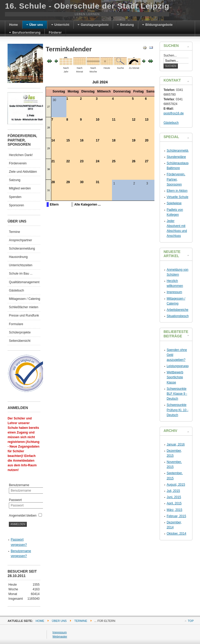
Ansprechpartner (20, 240)
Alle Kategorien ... (87, 205)
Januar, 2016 (176, 444)
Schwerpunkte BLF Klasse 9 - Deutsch (177, 394)
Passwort (15, 500)
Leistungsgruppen (179, 366)
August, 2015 (176, 485)
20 (147, 140)
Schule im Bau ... (21, 274)
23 (82, 161)
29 (48, 148)
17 (98, 140)
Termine (14, 232)
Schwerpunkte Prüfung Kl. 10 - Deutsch (177, 410)
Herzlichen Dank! (21, 155)
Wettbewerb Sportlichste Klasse (175, 377)
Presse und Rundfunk (24, 315)
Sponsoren (16, 205)
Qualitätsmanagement (24, 282)
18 (114, 140)
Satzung (15, 180)
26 (134, 161)
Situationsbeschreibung (183, 316)
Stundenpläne (176, 157)
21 (53, 161)
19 (134, 140)
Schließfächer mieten (24, 307)
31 (48, 190)
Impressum (174, 292)
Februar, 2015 (176, 516)
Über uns (59, 621)
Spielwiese (174, 203)
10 (98, 120)
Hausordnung (18, 257)
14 (53, 140)
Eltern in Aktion (177, 191)
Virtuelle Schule (177, 197)
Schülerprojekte (20, 332)
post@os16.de (174, 113)
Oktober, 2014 (176, 534)
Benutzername (19, 485)
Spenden (15, 197)
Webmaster (60, 636)
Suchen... (170, 55)
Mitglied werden (20, 188)
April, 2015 (174, 503)
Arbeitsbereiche (177, 310)
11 (114, 120)
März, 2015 (174, 510)
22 (68, 161)
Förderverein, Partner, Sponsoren (176, 179)
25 (114, 161)
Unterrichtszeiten (21, 265)
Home (40, 621)
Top (191, 621)
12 (134, 120)
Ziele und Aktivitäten (23, 172)
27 (48, 107)
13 (147, 120)
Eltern (54, 205)
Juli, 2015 (173, 491)
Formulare (16, 324)
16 (82, 140)
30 (48, 169)
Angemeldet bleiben (23, 516)
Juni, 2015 (174, 497)
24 (98, 161)
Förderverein (18, 163)
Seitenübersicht (20, 341)
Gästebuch (16, 290)
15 (68, 140)
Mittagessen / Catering (24, 299)
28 (48, 128)
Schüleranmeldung (22, 249)
